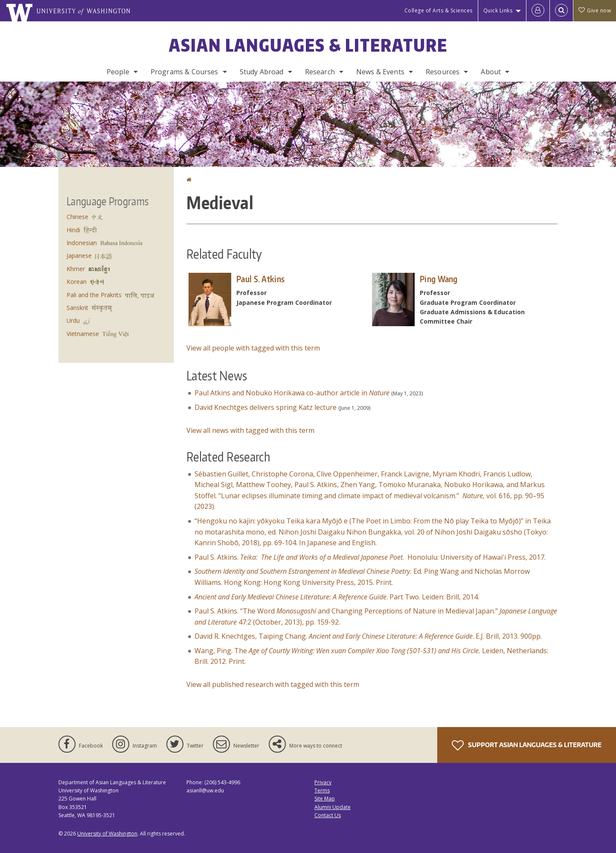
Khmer (76, 269)
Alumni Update (333, 807)
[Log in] (538, 11)
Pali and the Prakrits (94, 295)
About (491, 72)
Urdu (73, 320)
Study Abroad (262, 72)
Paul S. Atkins (260, 279)
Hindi (73, 230)
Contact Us (328, 815)
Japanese (79, 256)
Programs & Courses (185, 72)
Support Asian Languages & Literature (527, 745)
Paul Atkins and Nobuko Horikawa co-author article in (292, 393)
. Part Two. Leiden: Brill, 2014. (337, 597)
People (118, 72)
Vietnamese (83, 334)
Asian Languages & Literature (308, 45)
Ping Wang (439, 279)
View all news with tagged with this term (250, 430)
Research (320, 72)
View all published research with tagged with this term (273, 684)
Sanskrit (77, 308)
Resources (443, 72)
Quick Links (498, 10)
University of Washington (107, 834)
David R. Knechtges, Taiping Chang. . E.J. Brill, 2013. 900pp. (368, 636)
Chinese (77, 217)
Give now (595, 10)
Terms (322, 790)
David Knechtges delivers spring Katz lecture (266, 407)
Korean (77, 282)
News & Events (380, 72)
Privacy (323, 782)
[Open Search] (561, 11)
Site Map (325, 799)
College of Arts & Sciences (439, 10)
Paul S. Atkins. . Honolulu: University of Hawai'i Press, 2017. (370, 557)
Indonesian (82, 243)
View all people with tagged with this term (253, 348)
